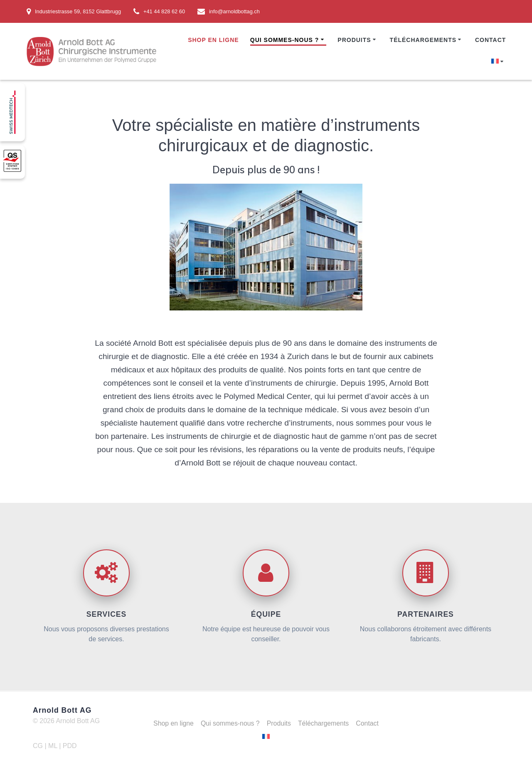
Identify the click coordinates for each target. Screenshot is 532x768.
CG (38, 746)
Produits (354, 40)
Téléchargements (423, 40)
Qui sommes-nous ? (285, 40)
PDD (70, 746)
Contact (490, 40)
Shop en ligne (213, 40)
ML (54, 746)
